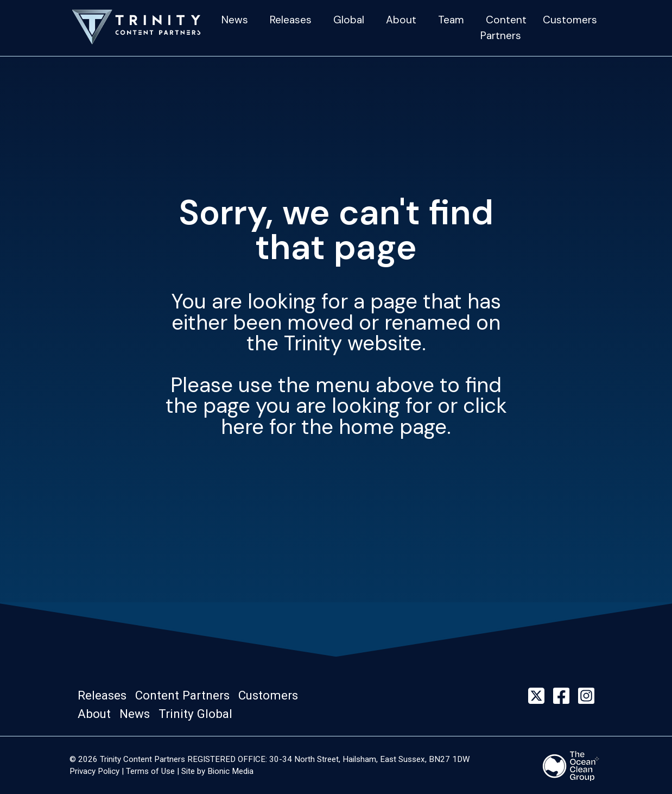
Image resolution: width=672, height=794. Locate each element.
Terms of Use (150, 771)
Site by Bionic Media (217, 771)
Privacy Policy (94, 771)
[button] (105, 696)
